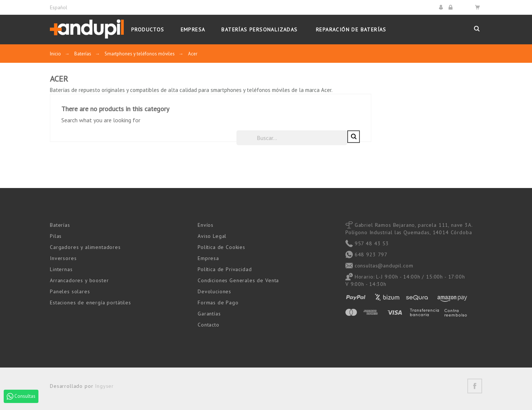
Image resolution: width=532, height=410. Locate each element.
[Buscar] (403, 137)
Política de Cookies (221, 247)
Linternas (61, 269)
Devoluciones (214, 291)
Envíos (206, 225)
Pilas (56, 236)
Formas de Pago (218, 302)
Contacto (209, 324)
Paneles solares (70, 291)
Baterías (60, 225)
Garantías (209, 313)
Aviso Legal (212, 236)
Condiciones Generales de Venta (238, 280)
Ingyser (104, 386)
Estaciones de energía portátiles (91, 302)
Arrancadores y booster (79, 280)
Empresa (208, 258)
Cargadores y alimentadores (85, 247)
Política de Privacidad (225, 269)
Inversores (63, 258)
